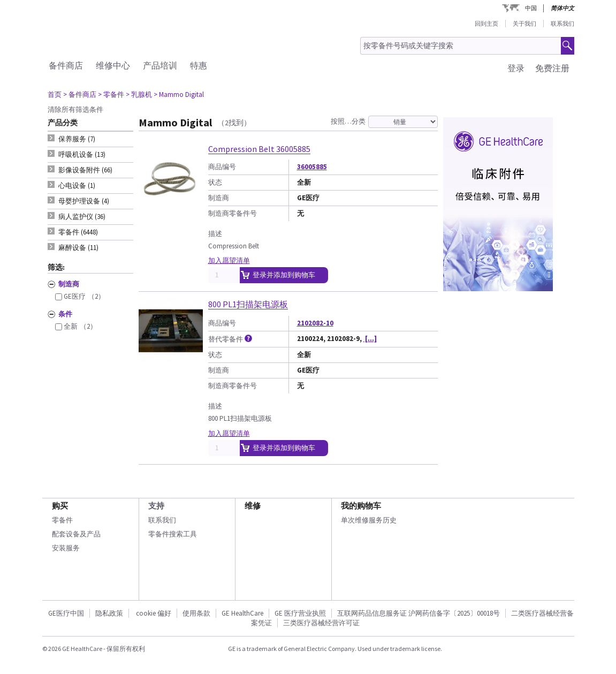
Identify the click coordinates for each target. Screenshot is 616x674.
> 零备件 (111, 94)
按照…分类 (348, 121)
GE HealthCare (242, 613)
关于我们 (524, 24)
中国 (531, 8)
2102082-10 (315, 323)
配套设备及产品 (76, 534)
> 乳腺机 (139, 94)
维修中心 (113, 65)
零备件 (62, 520)
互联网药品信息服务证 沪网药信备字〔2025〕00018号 (419, 613)
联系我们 (562, 24)
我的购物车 (361, 506)
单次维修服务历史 (369, 520)
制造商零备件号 (233, 213)
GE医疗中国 (66, 613)
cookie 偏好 (154, 613)
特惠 (199, 65)
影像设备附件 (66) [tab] (85, 170)
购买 (60, 506)
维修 (253, 506)
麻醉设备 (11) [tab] (78, 248)
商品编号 (222, 167)
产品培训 (160, 65)
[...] (370, 339)
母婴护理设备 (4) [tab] (84, 201)
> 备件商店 (80, 94)
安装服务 (66, 548)
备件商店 (66, 65)
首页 (55, 94)
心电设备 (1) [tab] (77, 185)
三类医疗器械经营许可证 (321, 623)
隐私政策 (109, 613)
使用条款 (196, 613)
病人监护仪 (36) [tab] (82, 217)
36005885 (312, 167)
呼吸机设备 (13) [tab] (82, 154)
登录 (516, 68)
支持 (156, 506)
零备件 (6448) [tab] (78, 232)
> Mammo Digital (179, 94)
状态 (215, 182)
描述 (215, 234)
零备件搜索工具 (173, 534)
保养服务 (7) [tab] (77, 139)
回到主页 (486, 24)
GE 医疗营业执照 (300, 613)
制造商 (219, 198)
